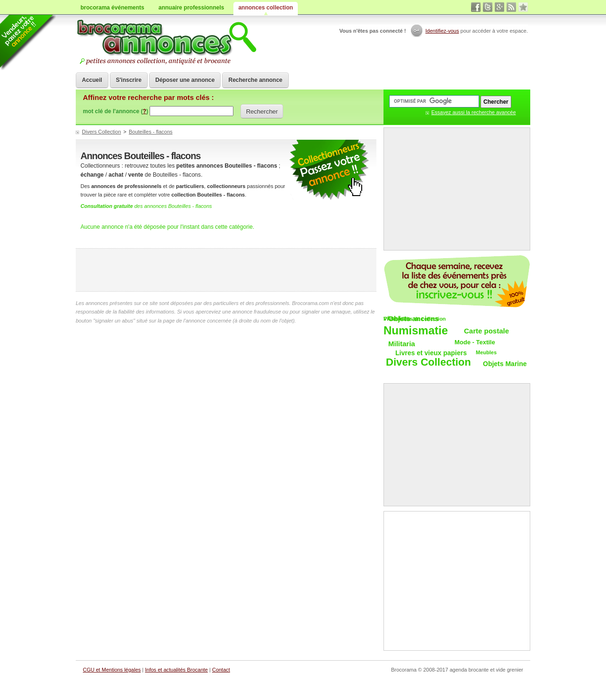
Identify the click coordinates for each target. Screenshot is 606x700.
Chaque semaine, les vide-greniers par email (457, 281)
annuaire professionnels (192, 8)
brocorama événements (112, 8)
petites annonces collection (329, 170)
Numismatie (416, 331)
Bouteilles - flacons (151, 132)
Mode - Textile (475, 342)
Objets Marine (505, 364)
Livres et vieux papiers (431, 353)
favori (523, 7)
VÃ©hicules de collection (415, 319)
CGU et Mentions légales (112, 670)
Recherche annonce (255, 80)
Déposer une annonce (185, 80)
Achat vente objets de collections (166, 43)
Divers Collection (102, 132)
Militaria (402, 344)
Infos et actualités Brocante (176, 670)
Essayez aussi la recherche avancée (474, 112)
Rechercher (262, 112)
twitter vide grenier (488, 7)
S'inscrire (129, 80)
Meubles (486, 352)
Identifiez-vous (442, 31)
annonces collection (265, 8)
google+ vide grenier (499, 7)
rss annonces (511, 7)
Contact (221, 670)
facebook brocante (476, 7)
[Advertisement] (226, 270)
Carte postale (486, 331)
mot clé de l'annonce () (116, 111)
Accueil (92, 80)
